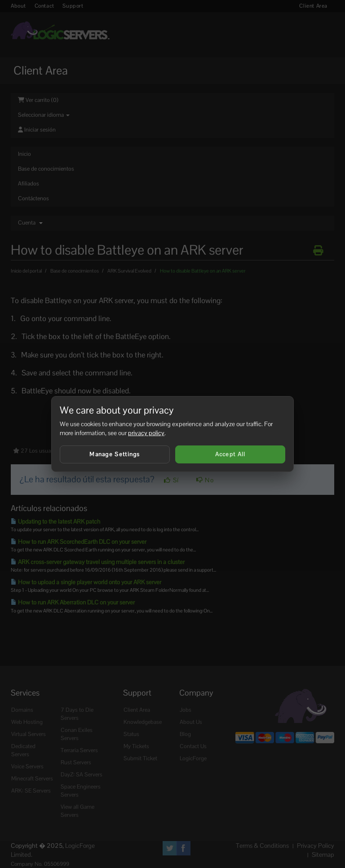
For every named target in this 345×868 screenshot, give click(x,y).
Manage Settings (115, 454)
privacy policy (146, 433)
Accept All (230, 454)
